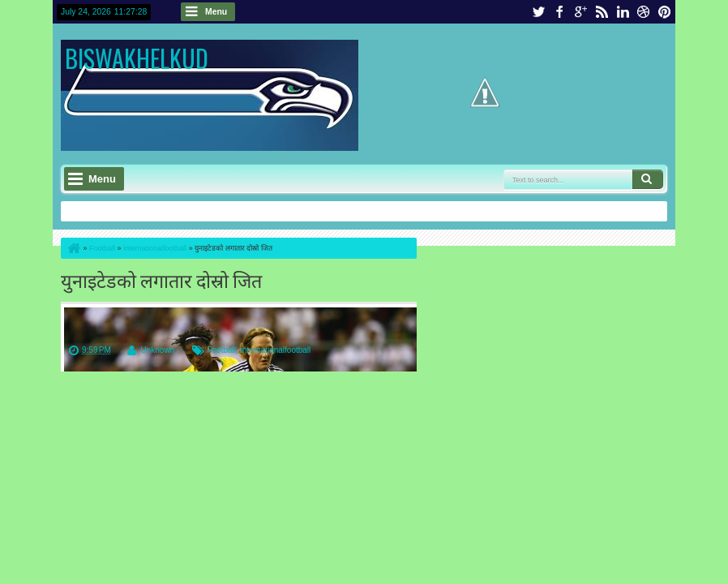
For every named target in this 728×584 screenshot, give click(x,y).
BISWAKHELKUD (137, 58)
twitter (538, 12)
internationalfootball (276, 350)
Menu (216, 12)
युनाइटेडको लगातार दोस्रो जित (161, 279)
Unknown (157, 350)
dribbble (644, 12)
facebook (559, 12)
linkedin (623, 12)
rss (602, 12)
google (580, 12)
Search (648, 179)
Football (221, 350)
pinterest (665, 12)
